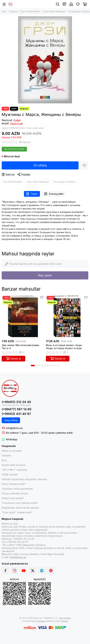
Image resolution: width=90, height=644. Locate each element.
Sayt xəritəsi (65, 618)
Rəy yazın (45, 275)
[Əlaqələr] (64, 4)
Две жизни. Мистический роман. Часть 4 (21, 347)
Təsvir (32, 194)
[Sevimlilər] (78, 4)
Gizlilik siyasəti (10, 474)
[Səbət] (85, 4)
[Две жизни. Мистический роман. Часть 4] (23, 316)
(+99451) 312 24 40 (16, 402)
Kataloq (14, 11)
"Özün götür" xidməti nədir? (17, 512)
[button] (33, 366)
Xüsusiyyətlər (54, 194)
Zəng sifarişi (11, 420)
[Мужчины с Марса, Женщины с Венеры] (45, 60)
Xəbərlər (6, 455)
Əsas (4, 11)
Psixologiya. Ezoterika (64, 182)
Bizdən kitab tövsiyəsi (14, 465)
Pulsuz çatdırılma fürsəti (15, 493)
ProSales (41, 621)
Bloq (4, 460)
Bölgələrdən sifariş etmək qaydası (20, 508)
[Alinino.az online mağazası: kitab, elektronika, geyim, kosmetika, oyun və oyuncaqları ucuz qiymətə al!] (10, 4)
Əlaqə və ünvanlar (12, 451)
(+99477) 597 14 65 (17, 409)
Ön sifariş (40, 165)
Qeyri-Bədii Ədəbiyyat (54, 11)
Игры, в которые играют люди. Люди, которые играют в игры (64, 347)
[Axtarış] (58, 4)
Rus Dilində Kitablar (31, 11)
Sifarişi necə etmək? (13, 498)
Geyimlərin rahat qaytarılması (17, 489)
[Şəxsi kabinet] (71, 4)
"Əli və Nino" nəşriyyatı (14, 470)
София (17, 120)
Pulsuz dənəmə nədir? (14, 484)
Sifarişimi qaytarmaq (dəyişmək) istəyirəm (24, 479)
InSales (64, 621)
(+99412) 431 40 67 (16, 414)
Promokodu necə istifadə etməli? (20, 503)
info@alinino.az (14, 428)
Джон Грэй (16, 123)
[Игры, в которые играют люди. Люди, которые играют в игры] (67, 316)
